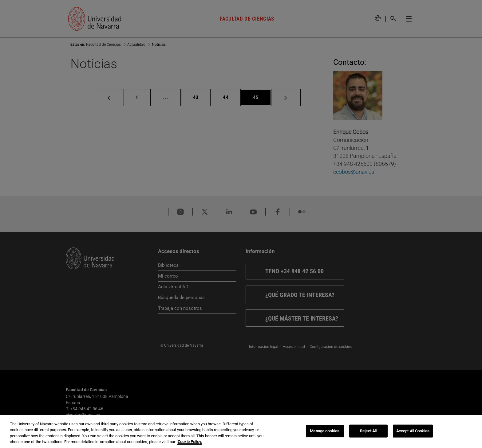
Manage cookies (325, 431)
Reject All (368, 431)
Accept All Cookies (413, 431)
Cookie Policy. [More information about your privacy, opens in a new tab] (190, 442)
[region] (241, 431)
